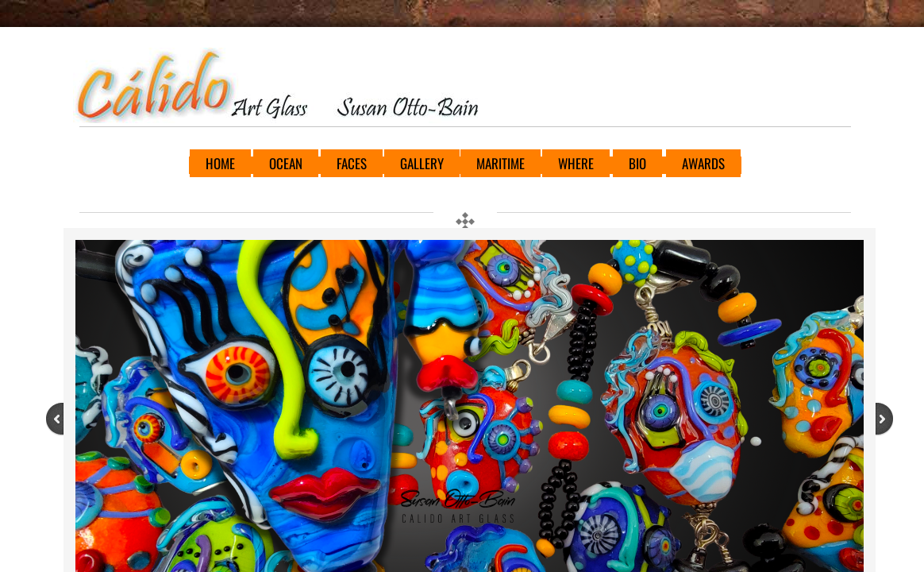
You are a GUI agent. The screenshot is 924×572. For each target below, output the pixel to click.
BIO (637, 163)
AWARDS (703, 163)
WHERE (576, 163)
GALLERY (422, 163)
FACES (352, 163)
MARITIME (500, 163)
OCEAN (286, 163)
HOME (220, 163)
